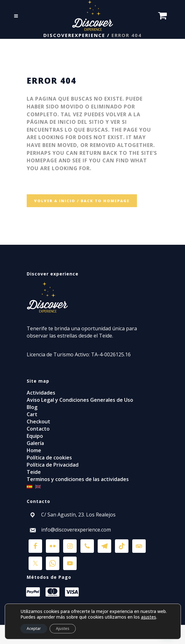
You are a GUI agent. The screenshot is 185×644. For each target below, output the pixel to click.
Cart (32, 414)
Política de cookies (49, 458)
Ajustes (63, 628)
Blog (32, 407)
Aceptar (34, 628)
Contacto (38, 429)
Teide (34, 472)
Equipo (35, 436)
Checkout (38, 421)
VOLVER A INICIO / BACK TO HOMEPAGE (82, 201)
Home (34, 450)
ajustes (149, 617)
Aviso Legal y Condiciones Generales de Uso (80, 400)
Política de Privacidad (53, 465)
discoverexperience (74, 35)
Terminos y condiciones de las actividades (78, 479)
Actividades (41, 393)
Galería (35, 443)
